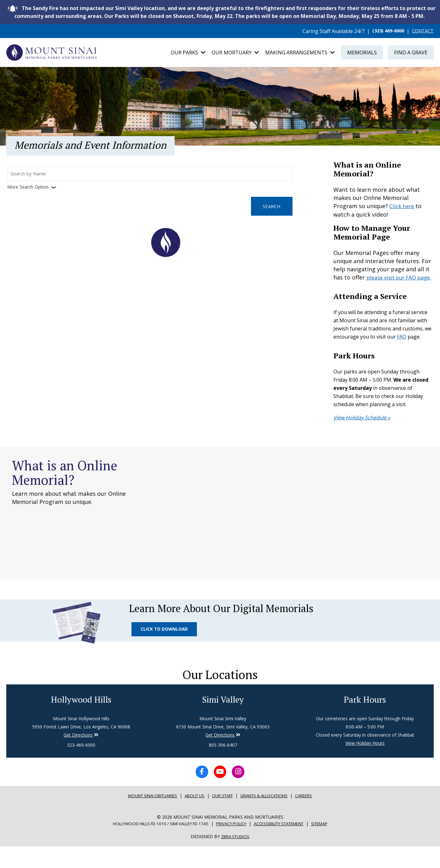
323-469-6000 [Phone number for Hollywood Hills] (81, 765)
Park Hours (365, 719)
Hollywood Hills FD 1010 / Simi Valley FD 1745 (153, 846)
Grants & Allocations (270, 818)
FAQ (402, 347)
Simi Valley (223, 719)
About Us (192, 818)
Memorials (362, 54)
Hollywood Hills (81, 719)
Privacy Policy (232, 846)
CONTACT (422, 31)
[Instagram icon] (241, 793)
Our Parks (188, 54)
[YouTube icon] (220, 793)
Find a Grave (411, 54)
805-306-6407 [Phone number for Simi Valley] (223, 765)
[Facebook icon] (199, 793)
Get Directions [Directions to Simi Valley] (78, 755)
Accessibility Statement (286, 846)
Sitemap (332, 846)
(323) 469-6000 (384, 31)
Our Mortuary (235, 54)
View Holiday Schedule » (362, 428)
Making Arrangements (300, 54)
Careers (314, 818)
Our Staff (223, 818)
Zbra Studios (235, 858)
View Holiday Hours (365, 763)
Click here (403, 208)
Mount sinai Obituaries (145, 818)
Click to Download (166, 643)
